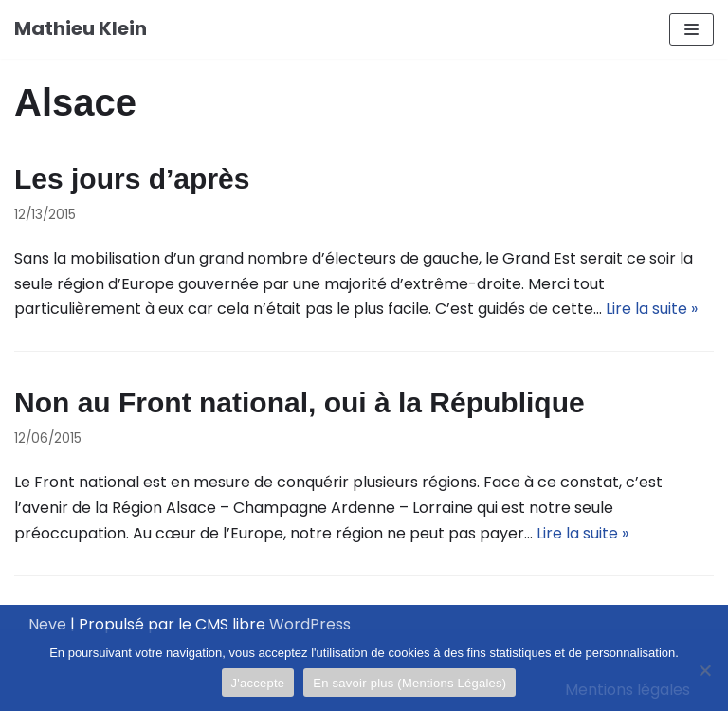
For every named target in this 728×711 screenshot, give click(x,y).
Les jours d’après (132, 179)
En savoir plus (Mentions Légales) (409, 683)
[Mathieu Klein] (81, 29)
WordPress (310, 624)
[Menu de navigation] (692, 29)
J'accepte (258, 683)
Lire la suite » (652, 309)
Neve (47, 624)
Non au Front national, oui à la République (300, 402)
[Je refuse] (704, 670)
